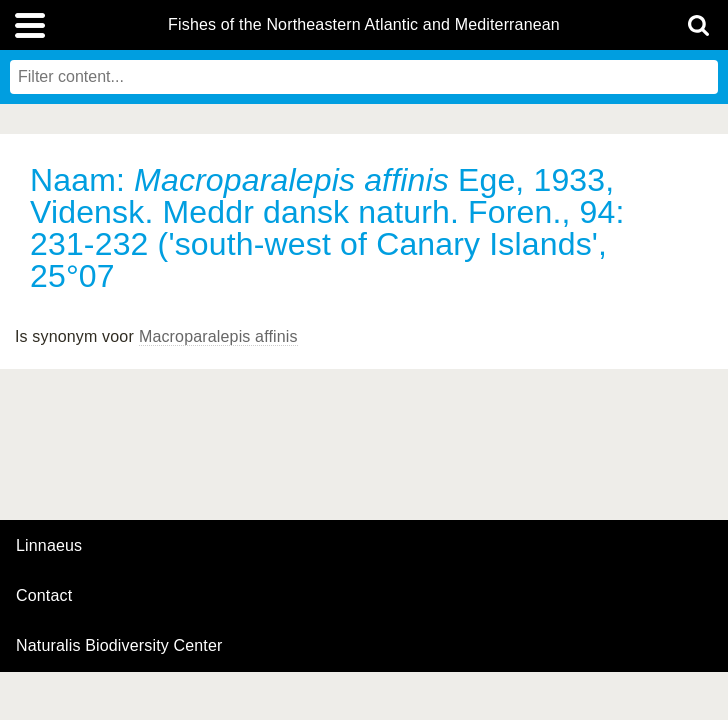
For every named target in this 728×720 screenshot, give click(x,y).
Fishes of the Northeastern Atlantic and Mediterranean (364, 25)
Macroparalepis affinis (218, 336)
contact (44, 595)
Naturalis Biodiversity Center (119, 646)
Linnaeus (49, 546)
